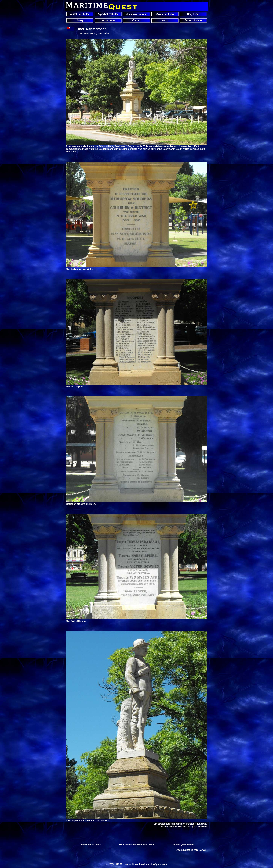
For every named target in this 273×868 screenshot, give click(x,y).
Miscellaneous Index (90, 845)
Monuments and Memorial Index (137, 845)
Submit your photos (183, 845)
